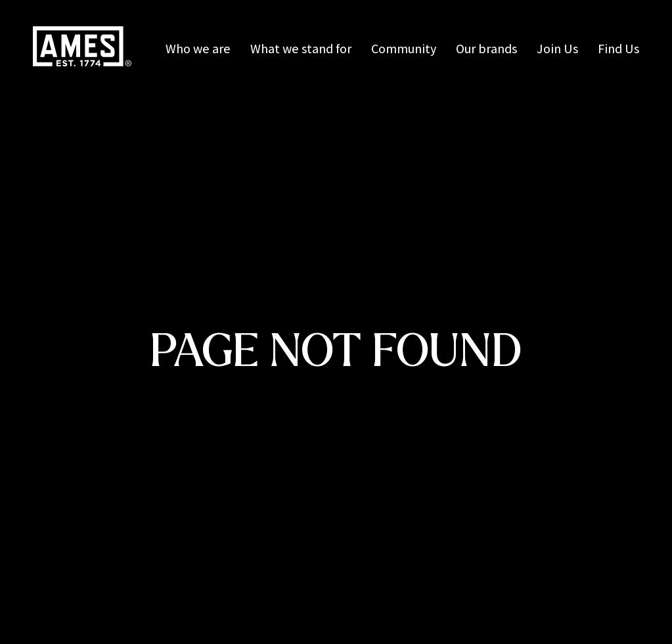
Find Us (618, 49)
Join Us (557, 49)
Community (404, 49)
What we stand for (301, 49)
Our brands (486, 49)
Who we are (198, 49)
